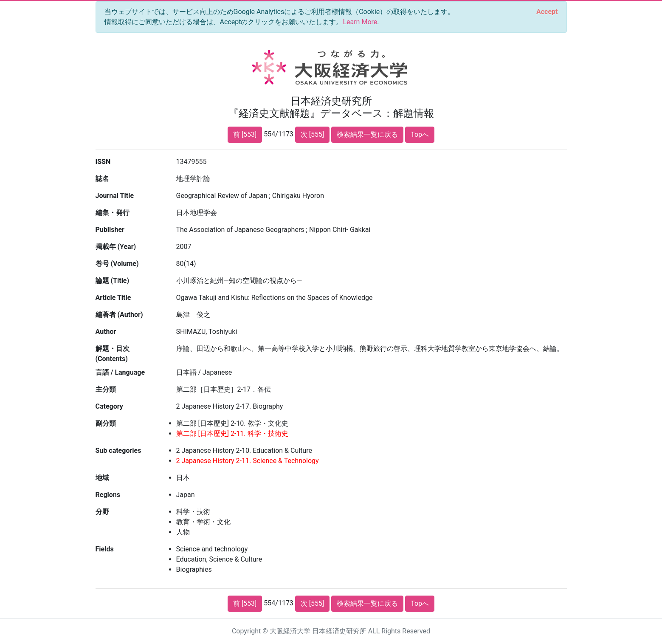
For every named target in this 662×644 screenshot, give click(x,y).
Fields (105, 549)
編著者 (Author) (119, 315)
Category (109, 406)
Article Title (113, 298)
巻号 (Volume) (117, 264)
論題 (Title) (113, 281)
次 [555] (312, 134)
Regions (108, 495)
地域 (102, 478)
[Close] (547, 12)
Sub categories (118, 451)
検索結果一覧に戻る (367, 134)
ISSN (103, 162)
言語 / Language (120, 372)
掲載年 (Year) (116, 247)
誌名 (102, 179)
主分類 (106, 389)
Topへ (420, 134)
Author (106, 332)
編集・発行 (113, 213)
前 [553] (245, 134)
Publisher (110, 230)
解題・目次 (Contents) (113, 354)
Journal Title (115, 196)
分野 (102, 512)
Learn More (360, 22)
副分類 (106, 423)
